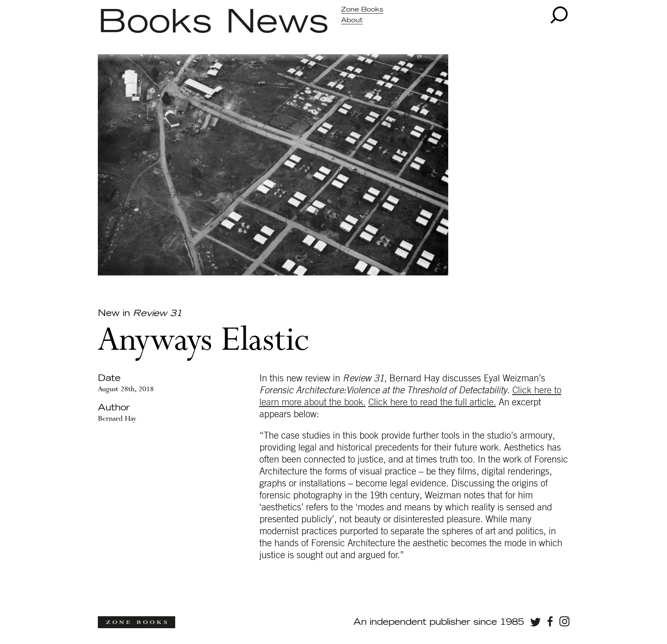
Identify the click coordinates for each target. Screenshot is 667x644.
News (277, 23)
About (352, 20)
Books (155, 23)
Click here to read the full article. (432, 402)
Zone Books (362, 10)
